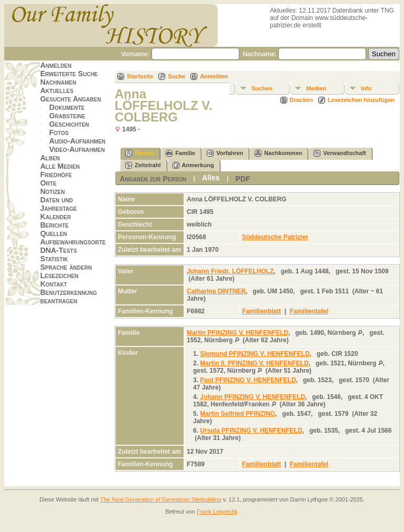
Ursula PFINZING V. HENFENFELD (251, 431)
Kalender (55, 217)
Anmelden (56, 65)
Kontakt (53, 284)
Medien (316, 88)
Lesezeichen (59, 275)
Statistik (54, 259)
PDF (243, 179)
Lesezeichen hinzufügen (361, 100)
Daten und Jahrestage (58, 204)
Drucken (301, 100)
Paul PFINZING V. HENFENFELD (248, 380)
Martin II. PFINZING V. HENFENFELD (254, 363)
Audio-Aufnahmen (77, 141)
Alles (211, 178)
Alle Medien (60, 166)
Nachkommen (278, 153)
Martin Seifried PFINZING (238, 414)
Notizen (52, 191)
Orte (48, 183)
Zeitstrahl (143, 165)
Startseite (140, 76)
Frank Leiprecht (217, 511)
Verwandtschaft (340, 153)
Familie (180, 153)
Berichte (54, 225)
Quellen (53, 233)
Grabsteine (67, 116)
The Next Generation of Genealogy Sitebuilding (161, 499)
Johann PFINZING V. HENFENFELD (252, 397)
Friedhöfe (56, 175)
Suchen (262, 88)
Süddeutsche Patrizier (275, 237)
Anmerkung (193, 165)
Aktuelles (57, 90)
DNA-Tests (58, 250)
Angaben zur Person (153, 179)
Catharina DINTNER (216, 291)
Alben (50, 158)
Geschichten (69, 124)
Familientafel (309, 311)
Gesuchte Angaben (70, 99)
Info (366, 88)
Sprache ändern (66, 267)
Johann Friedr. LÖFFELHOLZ (230, 271)
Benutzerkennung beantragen (68, 296)
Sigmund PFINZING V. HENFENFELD (255, 354)
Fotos (59, 132)
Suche (176, 76)
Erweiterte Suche (69, 74)
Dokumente (67, 107)
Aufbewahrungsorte (73, 242)
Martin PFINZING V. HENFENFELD (238, 333)
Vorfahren (225, 153)
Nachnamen (58, 82)
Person (140, 153)
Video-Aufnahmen (77, 149)
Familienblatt (261, 311)
